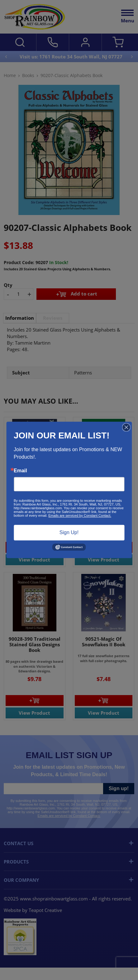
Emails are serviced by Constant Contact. (80, 515)
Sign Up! (69, 532)
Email (20, 471)
